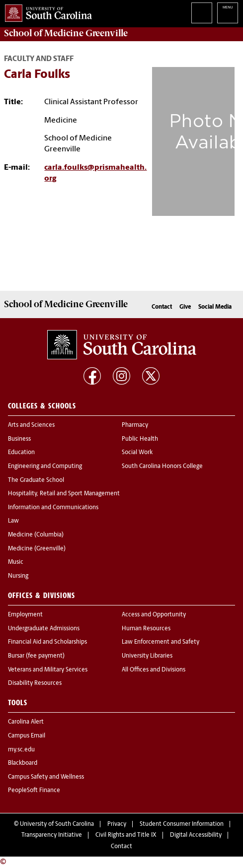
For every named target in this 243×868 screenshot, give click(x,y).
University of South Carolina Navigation (228, 13)
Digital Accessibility (196, 835)
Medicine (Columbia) (36, 535)
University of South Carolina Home (46, 11)
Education (21, 453)
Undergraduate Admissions (44, 629)
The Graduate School (36, 480)
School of (66, 33)
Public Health (140, 439)
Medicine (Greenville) (37, 549)
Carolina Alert (26, 722)
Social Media (215, 307)
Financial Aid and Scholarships (47, 642)
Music (16, 562)
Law (13, 521)
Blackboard (23, 763)
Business (19, 439)
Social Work (137, 453)
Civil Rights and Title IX (126, 835)
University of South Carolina (57, 824)
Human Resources (146, 629)
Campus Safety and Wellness (46, 777)
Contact (162, 307)
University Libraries (147, 656)
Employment (25, 615)
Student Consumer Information (182, 824)
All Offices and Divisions (154, 670)
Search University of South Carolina (202, 13)
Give (185, 307)
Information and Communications (53, 508)
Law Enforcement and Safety (161, 642)
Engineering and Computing (45, 467)
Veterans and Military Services (48, 670)
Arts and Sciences (31, 425)
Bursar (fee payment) (36, 656)
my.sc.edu (21, 750)
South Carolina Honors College (162, 467)
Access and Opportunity (154, 615)
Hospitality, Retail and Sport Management (64, 494)
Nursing (18, 576)
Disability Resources (35, 683)
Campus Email (27, 736)
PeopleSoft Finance (34, 791)
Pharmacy (135, 425)
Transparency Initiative (52, 835)
